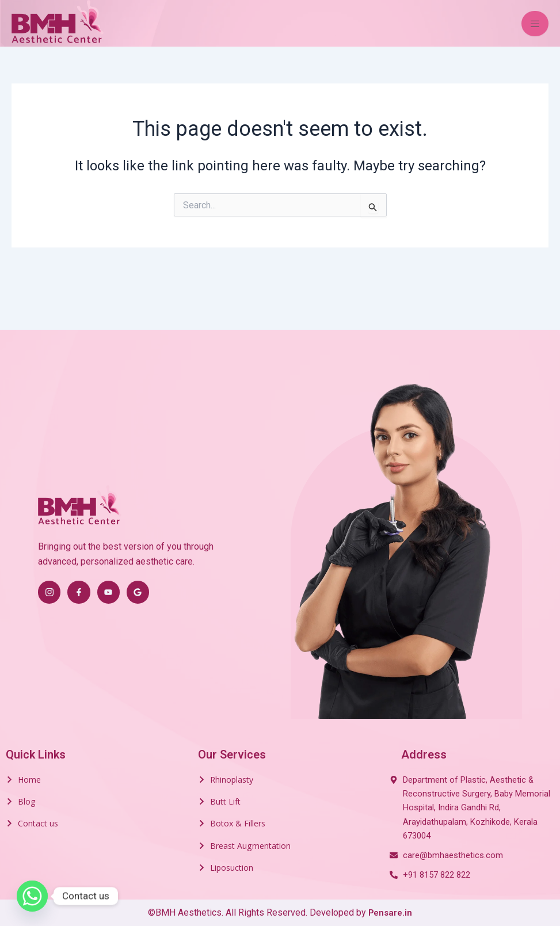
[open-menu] (535, 24)
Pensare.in (390, 912)
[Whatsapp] (32, 896)
